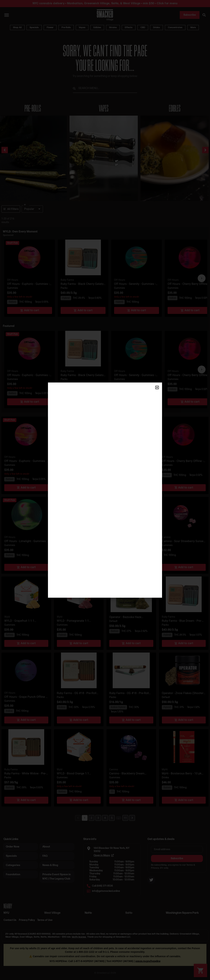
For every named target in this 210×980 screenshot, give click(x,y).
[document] (105, 490)
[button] (157, 387)
